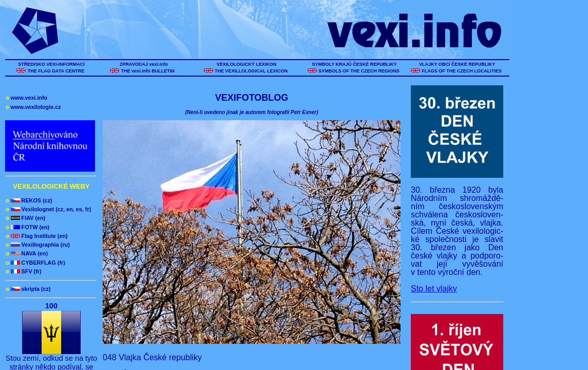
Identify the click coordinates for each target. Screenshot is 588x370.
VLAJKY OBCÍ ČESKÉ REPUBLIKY (457, 64)
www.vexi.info (26, 98)
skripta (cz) (28, 289)
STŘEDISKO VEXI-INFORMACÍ (52, 64)
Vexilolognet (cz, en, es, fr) (48, 209)
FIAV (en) (25, 218)
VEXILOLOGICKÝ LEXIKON (246, 64)
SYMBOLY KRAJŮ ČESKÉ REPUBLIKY (354, 64)
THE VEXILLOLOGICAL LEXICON (251, 71)
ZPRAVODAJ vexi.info (144, 64)
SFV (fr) (24, 271)
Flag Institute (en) (37, 236)
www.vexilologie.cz (33, 107)
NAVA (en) (27, 253)
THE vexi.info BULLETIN (148, 71)
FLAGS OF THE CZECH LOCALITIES (462, 71)
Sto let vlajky (434, 289)
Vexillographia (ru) (38, 245)
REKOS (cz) (29, 200)
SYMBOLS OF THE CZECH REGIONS (359, 71)
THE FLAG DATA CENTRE (56, 71)
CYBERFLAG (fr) (35, 263)
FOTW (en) (27, 227)
